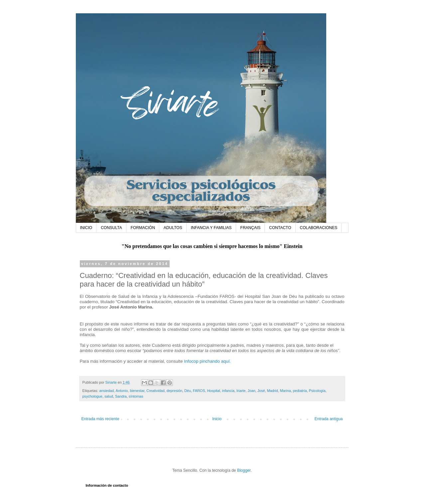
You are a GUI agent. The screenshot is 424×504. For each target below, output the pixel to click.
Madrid (273, 391)
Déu (188, 391)
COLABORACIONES (319, 228)
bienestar (137, 391)
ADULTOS (173, 228)
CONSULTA (111, 228)
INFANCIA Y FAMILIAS (211, 228)
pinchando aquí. (215, 361)
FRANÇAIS (251, 228)
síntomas (136, 396)
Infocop (191, 361)
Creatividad (155, 391)
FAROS (199, 391)
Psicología (317, 391)
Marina (285, 391)
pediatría (300, 391)
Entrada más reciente (100, 419)
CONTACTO (280, 228)
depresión (174, 391)
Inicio (217, 419)
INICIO (86, 228)
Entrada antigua (329, 419)
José (261, 391)
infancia (228, 391)
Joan (252, 391)
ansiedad (107, 391)
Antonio (122, 391)
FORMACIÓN (143, 228)
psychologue (93, 396)
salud (109, 396)
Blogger (244, 470)
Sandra (121, 396)
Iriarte (241, 391)
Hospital (214, 391)
